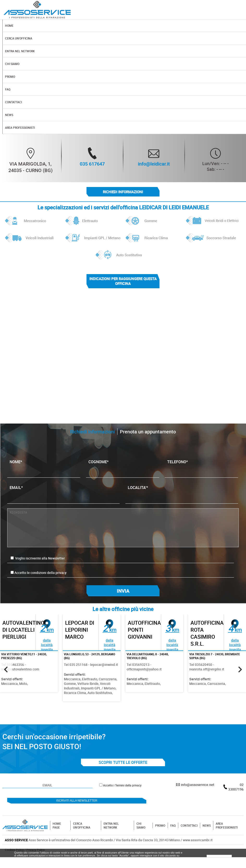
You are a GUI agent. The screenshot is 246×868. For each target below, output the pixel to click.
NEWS (207, 826)
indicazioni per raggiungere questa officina (123, 281)
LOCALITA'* (182, 493)
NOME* (44, 467)
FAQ (173, 826)
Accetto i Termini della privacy (122, 786)
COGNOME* (123, 467)
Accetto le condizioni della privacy (40, 573)
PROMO (160, 826)
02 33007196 (236, 787)
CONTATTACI (189, 826)
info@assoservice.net (198, 785)
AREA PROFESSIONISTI (227, 826)
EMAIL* (64, 493)
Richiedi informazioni (123, 192)
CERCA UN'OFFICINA (82, 826)
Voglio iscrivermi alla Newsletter (38, 558)
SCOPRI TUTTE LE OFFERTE (123, 763)
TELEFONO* (201, 467)
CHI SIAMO (141, 826)
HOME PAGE (57, 826)
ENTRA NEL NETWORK (111, 826)
